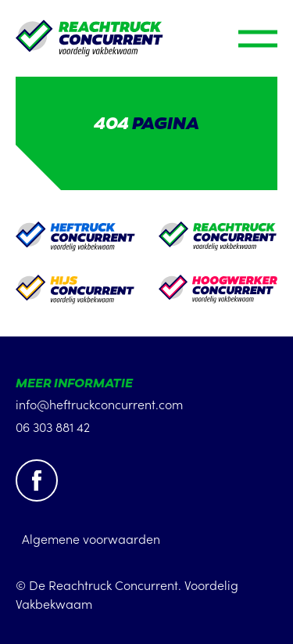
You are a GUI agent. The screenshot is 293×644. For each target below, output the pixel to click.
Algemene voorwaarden (91, 538)
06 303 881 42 (53, 426)
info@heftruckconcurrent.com (99, 404)
